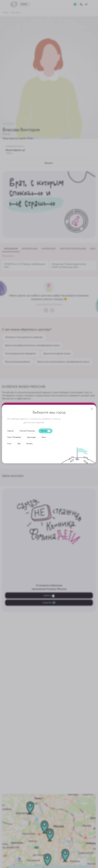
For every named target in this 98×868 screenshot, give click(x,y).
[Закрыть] (92, 409)
